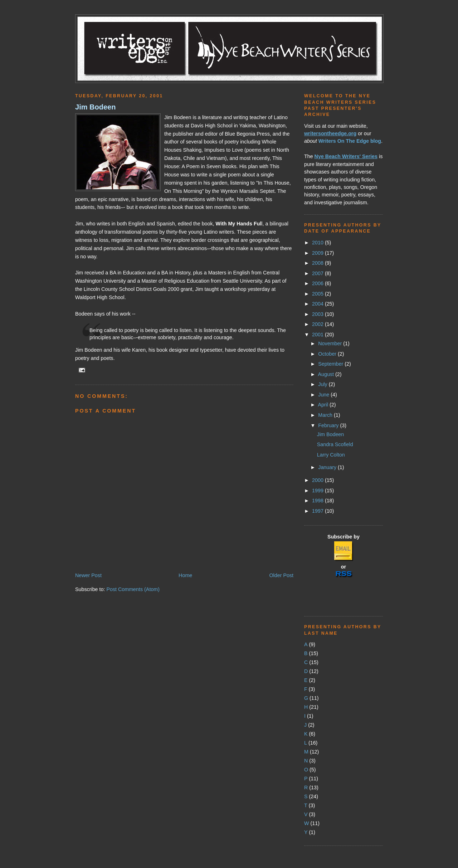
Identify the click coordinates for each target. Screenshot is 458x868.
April (324, 405)
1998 (318, 501)
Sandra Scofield (335, 444)
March (326, 415)
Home (185, 575)
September (331, 364)
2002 (318, 324)
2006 (318, 283)
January (328, 467)
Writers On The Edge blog (350, 141)
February (329, 425)
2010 (318, 243)
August (326, 374)
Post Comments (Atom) (133, 589)
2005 (318, 294)
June (324, 395)
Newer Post (88, 575)
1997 (318, 511)
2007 (318, 273)
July (323, 384)
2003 (318, 314)
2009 (318, 253)
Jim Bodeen (95, 107)
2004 (318, 304)
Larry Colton (331, 455)
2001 (318, 335)
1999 (318, 491)
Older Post (281, 575)
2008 (318, 263)
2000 (318, 480)
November (331, 343)
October (328, 354)
